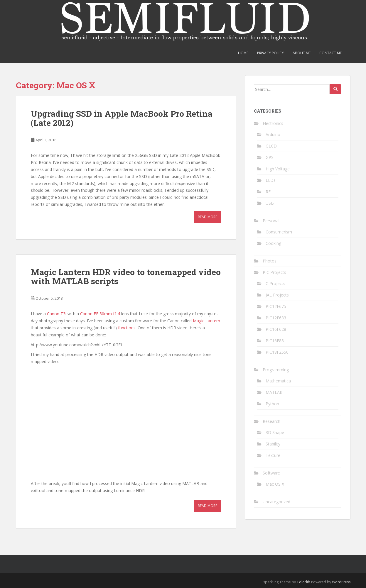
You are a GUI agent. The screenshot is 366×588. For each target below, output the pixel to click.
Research (271, 421)
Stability (273, 444)
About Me (302, 53)
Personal (271, 221)
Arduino (273, 134)
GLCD (271, 146)
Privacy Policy (270, 53)
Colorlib (303, 582)
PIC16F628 (276, 329)
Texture (273, 455)
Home (243, 53)
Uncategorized (276, 502)
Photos (270, 261)
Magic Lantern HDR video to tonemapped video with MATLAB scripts (126, 277)
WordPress (341, 582)
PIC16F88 (275, 341)
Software (271, 473)
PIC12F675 (276, 306)
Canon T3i (57, 314)
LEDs (271, 180)
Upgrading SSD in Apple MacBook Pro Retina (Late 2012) (122, 118)
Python (272, 404)
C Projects (275, 283)
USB (270, 203)
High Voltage (278, 169)
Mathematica (278, 381)
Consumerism (279, 232)
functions (127, 328)
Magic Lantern (206, 321)
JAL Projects (277, 295)
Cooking (273, 243)
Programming (276, 370)
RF (268, 192)
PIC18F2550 (277, 352)
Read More (208, 217)
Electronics (273, 123)
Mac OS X (275, 484)
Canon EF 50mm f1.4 (100, 314)
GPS (270, 157)
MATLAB (274, 392)
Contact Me (330, 53)
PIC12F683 (276, 318)
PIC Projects (274, 272)
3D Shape (275, 432)
